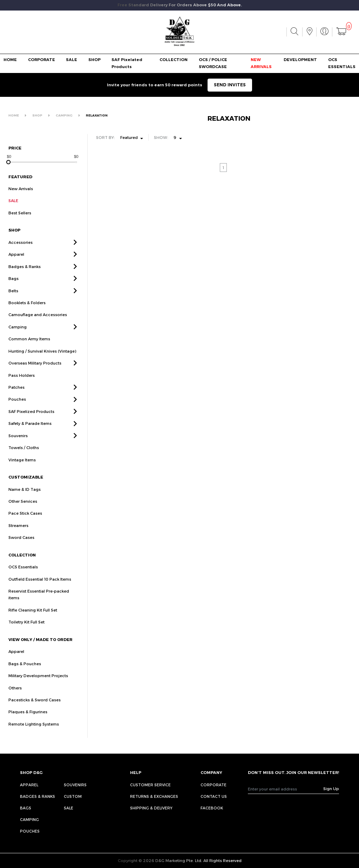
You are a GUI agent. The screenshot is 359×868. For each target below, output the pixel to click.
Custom (73, 796)
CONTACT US (214, 796)
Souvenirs (18, 444)
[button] (75, 250)
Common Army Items (29, 347)
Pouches (17, 408)
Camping (18, 335)
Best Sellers (20, 213)
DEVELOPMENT (300, 60)
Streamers (18, 533)
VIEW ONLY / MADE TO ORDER (40, 647)
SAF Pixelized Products (31, 419)
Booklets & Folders (27, 311)
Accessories (21, 250)
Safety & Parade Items (30, 432)
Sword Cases (21, 546)
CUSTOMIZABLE (26, 485)
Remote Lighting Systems (34, 732)
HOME (10, 60)
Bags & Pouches (25, 672)
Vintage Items (22, 468)
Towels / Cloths (24, 456)
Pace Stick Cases (25, 522)
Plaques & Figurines (28, 720)
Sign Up (331, 789)
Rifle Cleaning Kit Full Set (33, 618)
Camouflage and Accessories (38, 323)
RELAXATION (97, 115)
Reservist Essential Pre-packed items (39, 602)
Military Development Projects (38, 684)
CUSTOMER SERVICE (150, 785)
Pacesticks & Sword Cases (35, 708)
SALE (72, 60)
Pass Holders (22, 383)
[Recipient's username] (286, 789)
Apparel (16, 263)
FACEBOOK (212, 808)
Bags (13, 286)
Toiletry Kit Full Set (26, 630)
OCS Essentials (23, 575)
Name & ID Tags (25, 497)
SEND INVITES (230, 85)
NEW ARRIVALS (261, 63)
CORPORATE (42, 60)
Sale (69, 808)
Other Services (23, 509)
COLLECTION (174, 60)
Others (15, 696)
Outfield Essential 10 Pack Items (40, 587)
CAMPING (64, 115)
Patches (16, 395)
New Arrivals (21, 189)
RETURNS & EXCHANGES (154, 796)
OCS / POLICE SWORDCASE (213, 63)
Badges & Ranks (25, 275)
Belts (13, 299)
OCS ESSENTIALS (342, 63)
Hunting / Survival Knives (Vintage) (42, 359)
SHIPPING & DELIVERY (151, 808)
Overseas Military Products (35, 371)
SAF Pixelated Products (127, 63)
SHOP (94, 60)
